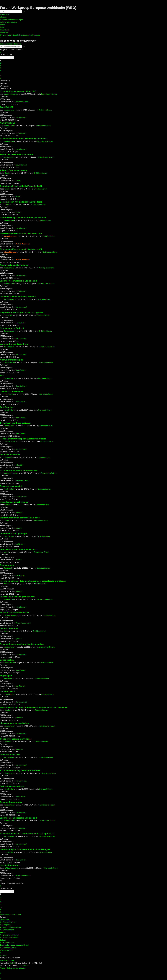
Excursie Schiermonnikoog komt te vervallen (22, 644)
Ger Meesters (10, 694)
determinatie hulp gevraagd (13, 533)
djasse (6, 631)
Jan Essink (8, 568)
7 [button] (0, 76)
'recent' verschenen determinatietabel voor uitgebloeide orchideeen (33, 581)
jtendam (8, 710)
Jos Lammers (9, 299)
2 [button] (0, 63)
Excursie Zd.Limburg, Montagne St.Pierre (20, 770)
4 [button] (0, 68)
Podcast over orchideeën (12, 786)
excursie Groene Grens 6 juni (14, 344)
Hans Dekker (10, 363)
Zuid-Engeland (7, 407)
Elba (2, 376)
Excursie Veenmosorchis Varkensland (18, 281)
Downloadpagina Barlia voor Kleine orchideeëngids (25, 849)
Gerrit (7, 173)
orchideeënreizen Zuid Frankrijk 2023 (18, 549)
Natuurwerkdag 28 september (14, 265)
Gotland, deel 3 (7, 691)
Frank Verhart (9, 489)
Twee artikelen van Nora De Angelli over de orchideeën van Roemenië (34, 707)
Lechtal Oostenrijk (9, 628)
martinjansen (9, 110)
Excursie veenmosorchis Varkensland (18, 818)
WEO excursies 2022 (10, 755)
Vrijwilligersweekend (49, 252)
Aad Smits (9, 536)
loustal (6, 552)
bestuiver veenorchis (10, 454)
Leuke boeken (7, 660)
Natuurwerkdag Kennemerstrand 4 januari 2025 (23, 218)
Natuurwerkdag (7, 123)
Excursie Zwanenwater (11, 802)
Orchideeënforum (45, 110)
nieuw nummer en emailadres (14, 723)
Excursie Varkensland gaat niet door (18, 597)
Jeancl (7, 521)
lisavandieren (9, 157)
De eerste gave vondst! (11, 486)
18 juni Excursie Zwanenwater (15, 612)
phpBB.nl (24, 966)
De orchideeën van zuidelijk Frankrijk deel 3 (21, 186)
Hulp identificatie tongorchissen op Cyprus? (22, 312)
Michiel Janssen (10, 236)
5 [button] (0, 71)
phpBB (12, 963)
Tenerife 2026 (6, 107)
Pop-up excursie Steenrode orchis (17, 154)
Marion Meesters (10, 94)
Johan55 (8, 457)
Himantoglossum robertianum (15, 502)
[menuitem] (3, 17)
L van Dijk (9, 315)
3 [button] (0, 66)
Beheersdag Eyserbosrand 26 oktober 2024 (21, 233)
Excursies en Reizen (49, 94)
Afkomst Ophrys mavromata (14, 170)
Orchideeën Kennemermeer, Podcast (18, 297)
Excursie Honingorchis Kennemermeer (19, 470)
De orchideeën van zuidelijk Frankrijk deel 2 (21, 202)
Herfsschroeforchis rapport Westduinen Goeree (23, 439)
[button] (0, 52)
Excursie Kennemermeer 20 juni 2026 (18, 91)
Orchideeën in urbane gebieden (15, 423)
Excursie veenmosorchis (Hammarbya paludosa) (24, 139)
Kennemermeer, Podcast (12, 328)
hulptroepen (6, 676)
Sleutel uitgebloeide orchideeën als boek (20, 518)
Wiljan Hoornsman (12, 615)
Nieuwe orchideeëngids (11, 360)
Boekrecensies (41, 584)
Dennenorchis (7, 565)
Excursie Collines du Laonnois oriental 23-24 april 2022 (27, 834)
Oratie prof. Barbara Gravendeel (15, 739)
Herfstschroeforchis (10, 865)
